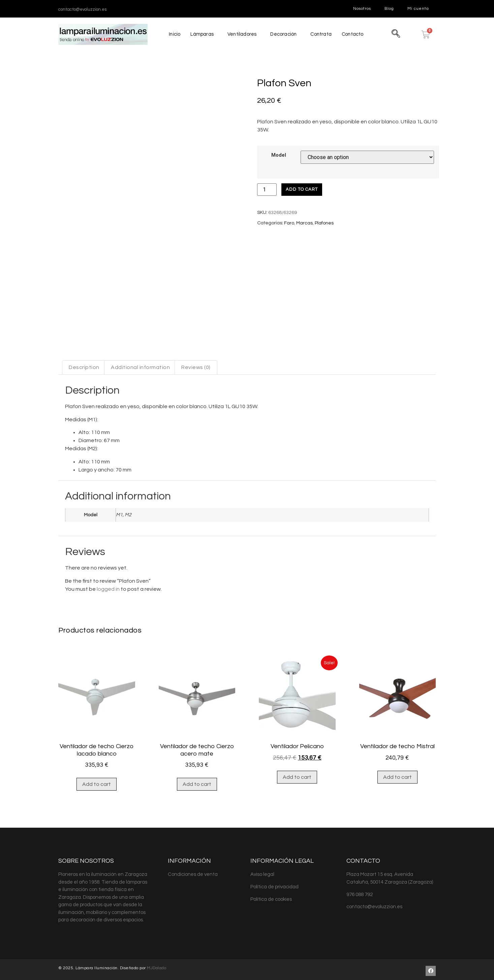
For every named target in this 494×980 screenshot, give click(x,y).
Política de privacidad (274, 924)
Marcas (304, 223)
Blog (389, 9)
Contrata (322, 34)
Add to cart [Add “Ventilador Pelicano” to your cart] (297, 814)
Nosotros (362, 9)
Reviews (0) (196, 405)
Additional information (140, 405)
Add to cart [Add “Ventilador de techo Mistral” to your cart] (397, 814)
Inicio (173, 34)
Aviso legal (262, 912)
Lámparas (201, 34)
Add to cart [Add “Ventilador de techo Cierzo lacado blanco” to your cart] (97, 822)
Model (279, 155)
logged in (108, 626)
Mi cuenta (418, 9)
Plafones (324, 223)
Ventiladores (241, 34)
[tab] (84, 405)
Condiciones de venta (193, 912)
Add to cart (302, 189)
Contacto (354, 34)
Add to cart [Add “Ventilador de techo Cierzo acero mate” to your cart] (197, 822)
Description (84, 405)
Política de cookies (271, 936)
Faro (289, 223)
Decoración (283, 34)
